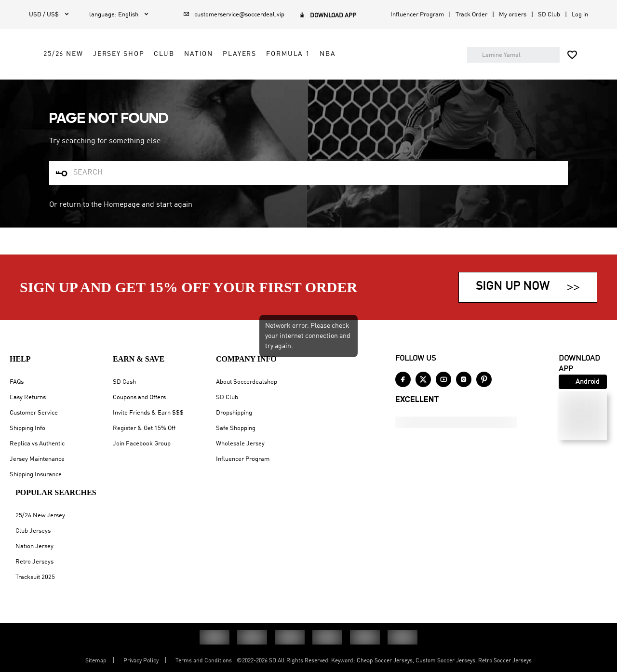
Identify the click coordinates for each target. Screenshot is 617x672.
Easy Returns (28, 397)
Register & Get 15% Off (144, 428)
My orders (513, 15)
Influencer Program (417, 15)
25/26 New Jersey (40, 516)
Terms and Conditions (204, 661)
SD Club (549, 15)
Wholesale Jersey (240, 444)
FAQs (17, 382)
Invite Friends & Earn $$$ (148, 413)
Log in (580, 15)
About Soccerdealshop (247, 382)
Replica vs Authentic (37, 444)
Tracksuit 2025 (35, 577)
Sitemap (96, 661)
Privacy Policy (141, 661)
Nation (374, 59)
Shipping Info (27, 428)
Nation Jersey (34, 546)
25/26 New (238, 59)
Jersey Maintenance (37, 459)
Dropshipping (234, 413)
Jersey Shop (294, 59)
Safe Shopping (236, 428)
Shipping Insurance (36, 475)
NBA (280, 81)
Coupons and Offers (139, 397)
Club (339, 59)
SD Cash (124, 382)
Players (415, 59)
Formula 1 (240, 81)
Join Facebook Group (142, 444)
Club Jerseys (33, 531)
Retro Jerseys (34, 562)
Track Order (471, 15)
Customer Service (34, 413)
